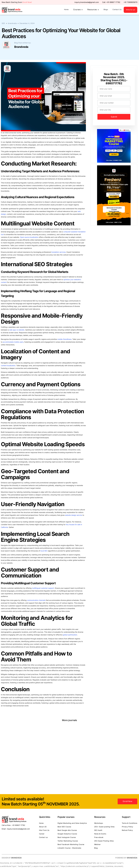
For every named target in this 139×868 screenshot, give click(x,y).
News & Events (100, 834)
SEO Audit (98, 830)
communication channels (36, 600)
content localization (8, 366)
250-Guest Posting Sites (104, 841)
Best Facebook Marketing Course (71, 844)
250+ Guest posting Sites (104, 827)
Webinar (97, 844)
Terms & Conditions (130, 823)
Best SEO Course (64, 827)
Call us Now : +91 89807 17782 (13, 825)
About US (43, 827)
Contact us (43, 837)
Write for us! (130, 10)
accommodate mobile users (13, 342)
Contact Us (117, 9)
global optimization (70, 635)
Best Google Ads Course (67, 830)
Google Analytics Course (67, 834)
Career (42, 834)
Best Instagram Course (67, 837)
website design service (74, 515)
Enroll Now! (27, 2)
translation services (58, 252)
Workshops (99, 823)
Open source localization (29, 237)
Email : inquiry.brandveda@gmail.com (16, 829)
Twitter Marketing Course (68, 841)
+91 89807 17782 (113, 2)
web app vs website (17, 330)
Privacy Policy (128, 827)
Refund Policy (127, 830)
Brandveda (16, 858)
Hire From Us (44, 830)
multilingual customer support (43, 588)
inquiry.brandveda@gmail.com (87, 2)
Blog (96, 848)
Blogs (106, 9)
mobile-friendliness (64, 339)
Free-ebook (99, 837)
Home (66, 9)
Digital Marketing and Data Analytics (72, 823)
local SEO (44, 551)
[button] (78, 10)
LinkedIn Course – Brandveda (69, 848)
